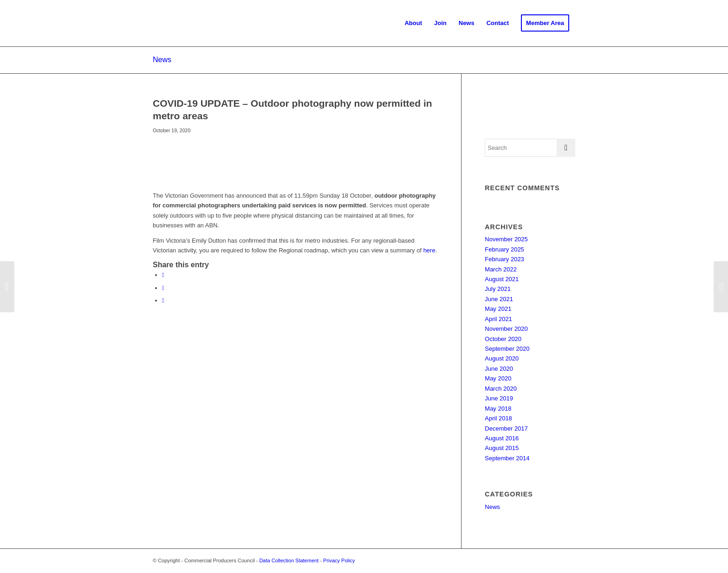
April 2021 (498, 319)
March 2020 (501, 389)
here (429, 250)
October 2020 (503, 339)
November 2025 (506, 239)
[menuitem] (413, 23)
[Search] (530, 148)
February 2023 (504, 259)
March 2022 (501, 269)
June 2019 (499, 398)
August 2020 (502, 358)
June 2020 (499, 369)
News (162, 60)
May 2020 (498, 378)
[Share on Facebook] (163, 275)
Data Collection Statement (289, 560)
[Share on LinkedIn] (163, 300)
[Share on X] (163, 288)
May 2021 (498, 309)
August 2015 (502, 448)
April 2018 (498, 418)
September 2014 (507, 458)
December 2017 (506, 428)
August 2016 (502, 438)
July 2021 (498, 289)
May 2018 (498, 409)
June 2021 (499, 299)
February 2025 (504, 249)
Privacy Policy (339, 560)
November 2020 (506, 329)
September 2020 (507, 349)
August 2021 (502, 279)
